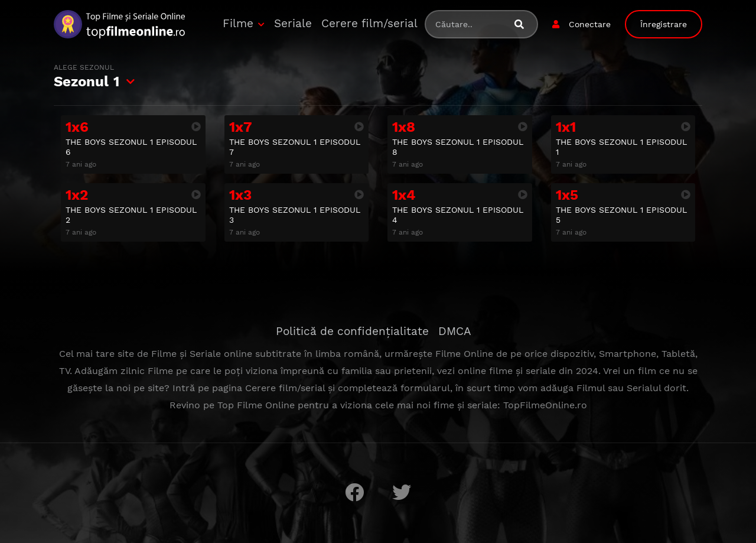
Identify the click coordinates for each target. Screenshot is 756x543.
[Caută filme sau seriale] (524, 25)
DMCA (455, 331)
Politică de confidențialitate (352, 331)
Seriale (293, 23)
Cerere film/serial (369, 23)
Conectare (590, 24)
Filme (238, 23)
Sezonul (87, 76)
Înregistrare (664, 24)
